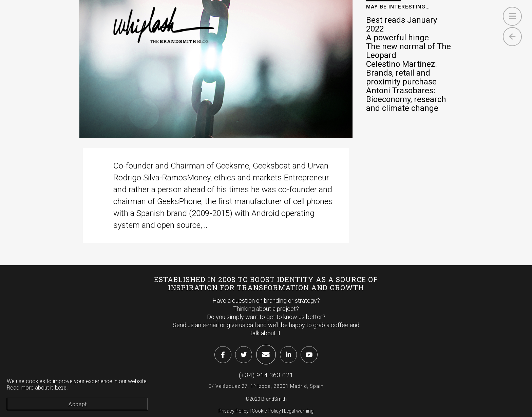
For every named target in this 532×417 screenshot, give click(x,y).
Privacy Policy (234, 411)
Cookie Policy (266, 411)
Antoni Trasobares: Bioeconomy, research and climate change (406, 99)
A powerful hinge (397, 38)
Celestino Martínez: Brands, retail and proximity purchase (402, 73)
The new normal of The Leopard (408, 51)
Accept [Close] (78, 404)
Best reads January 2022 (402, 24)
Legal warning (299, 411)
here (60, 388)
